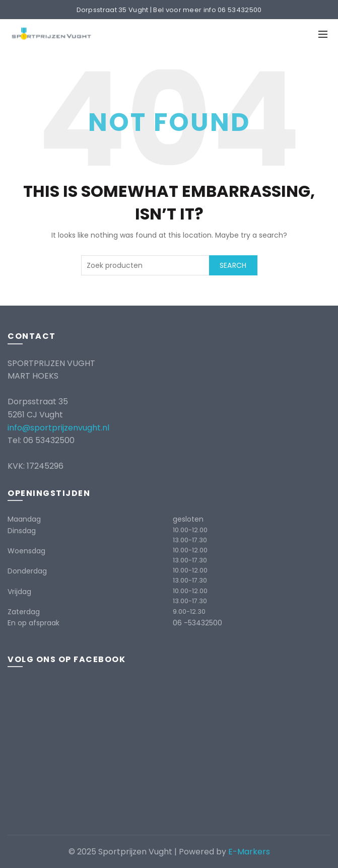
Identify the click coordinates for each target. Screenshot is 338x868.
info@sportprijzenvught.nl (58, 428)
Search (233, 265)
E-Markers (249, 852)
